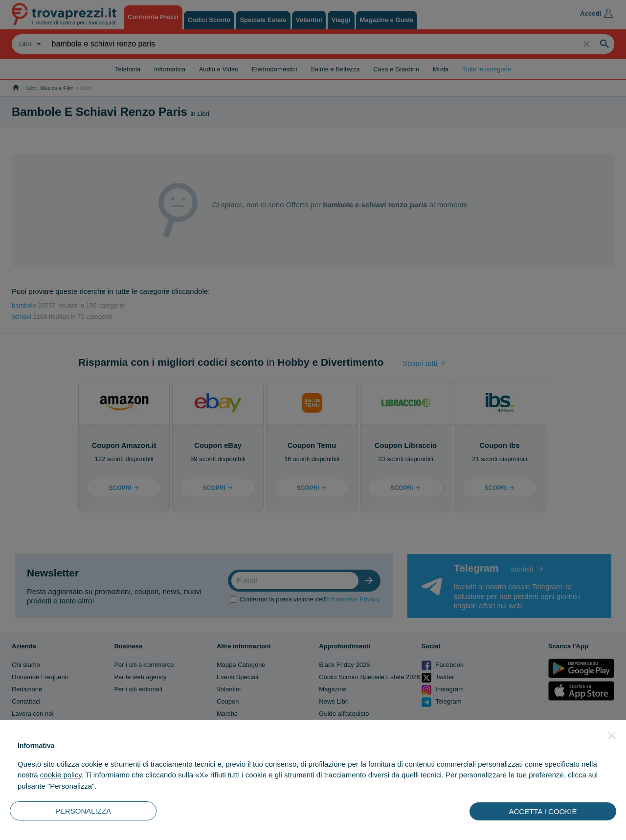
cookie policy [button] (61, 775)
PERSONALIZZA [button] (83, 811)
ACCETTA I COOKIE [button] (543, 811)
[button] (612, 735)
